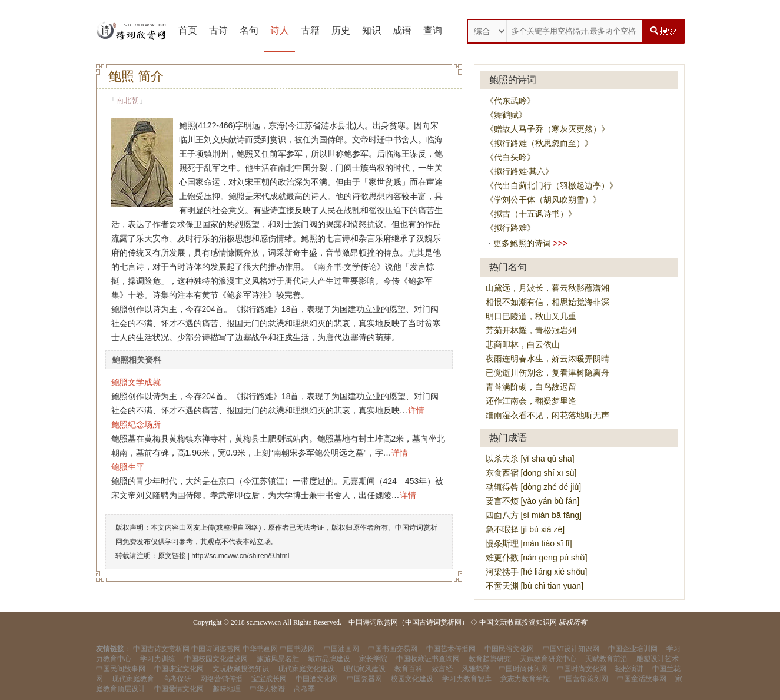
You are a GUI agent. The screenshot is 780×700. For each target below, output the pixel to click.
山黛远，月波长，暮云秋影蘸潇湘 (547, 288)
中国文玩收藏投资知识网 (518, 622)
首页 (188, 30)
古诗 (218, 30)
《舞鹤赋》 (506, 115)
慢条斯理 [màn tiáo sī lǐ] (529, 543)
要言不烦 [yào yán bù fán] (533, 501)
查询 (433, 30)
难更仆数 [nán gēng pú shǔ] (537, 558)
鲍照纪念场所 (136, 424)
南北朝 (127, 100)
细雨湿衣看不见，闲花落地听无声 (547, 415)
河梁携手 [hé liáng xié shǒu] (537, 572)
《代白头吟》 (510, 157)
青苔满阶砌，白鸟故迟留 (531, 387)
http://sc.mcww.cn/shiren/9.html (240, 556)
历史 (341, 30)
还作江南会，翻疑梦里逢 (531, 401)
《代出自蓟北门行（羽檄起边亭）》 (552, 185)
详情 (416, 410)
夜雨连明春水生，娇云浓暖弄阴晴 (547, 359)
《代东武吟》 (510, 101)
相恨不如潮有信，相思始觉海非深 (547, 302)
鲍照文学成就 (136, 382)
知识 (371, 30)
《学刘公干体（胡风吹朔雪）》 (543, 200)
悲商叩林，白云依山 (523, 344)
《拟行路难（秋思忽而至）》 (539, 143)
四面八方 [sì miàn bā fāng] (534, 515)
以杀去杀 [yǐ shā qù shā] (530, 459)
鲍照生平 (128, 467)
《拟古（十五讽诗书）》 (531, 214)
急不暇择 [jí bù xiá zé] (525, 529)
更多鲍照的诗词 (522, 243)
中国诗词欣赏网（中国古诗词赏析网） (409, 622)
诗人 (280, 30)
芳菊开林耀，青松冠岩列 (531, 330)
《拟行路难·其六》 (520, 171)
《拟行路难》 (510, 228)
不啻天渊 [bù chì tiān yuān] (535, 586)
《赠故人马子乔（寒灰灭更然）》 (547, 129)
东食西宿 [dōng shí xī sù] (531, 473)
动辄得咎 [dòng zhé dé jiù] (534, 487)
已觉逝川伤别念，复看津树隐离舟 (547, 373)
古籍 (310, 30)
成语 (402, 30)
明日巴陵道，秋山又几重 (531, 316)
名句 (249, 30)
